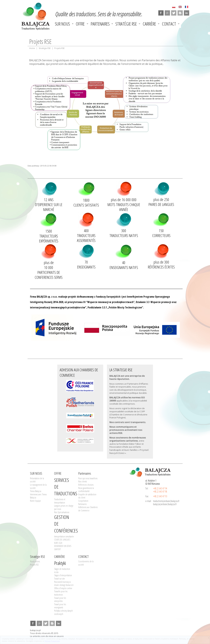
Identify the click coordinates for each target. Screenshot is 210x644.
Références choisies (86, 485)
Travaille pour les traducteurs (61, 593)
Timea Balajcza (36, 491)
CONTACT (169, 24)
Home (32, 48)
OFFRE (80, 24)
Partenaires (100, 24)
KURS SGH (58, 543)
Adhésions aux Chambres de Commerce (88, 509)
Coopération (83, 501)
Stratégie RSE (126, 24)
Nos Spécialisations (62, 512)
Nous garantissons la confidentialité (86, 490)
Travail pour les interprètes (60, 600)
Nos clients (83, 481)
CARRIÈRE (149, 24)
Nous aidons (35, 561)
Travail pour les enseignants (60, 606)
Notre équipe (35, 501)
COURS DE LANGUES (62, 540)
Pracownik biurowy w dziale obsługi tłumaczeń (64, 583)
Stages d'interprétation (63, 575)
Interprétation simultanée (64, 536)
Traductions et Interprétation (60, 501)
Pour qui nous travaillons (88, 478)
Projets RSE (34, 565)
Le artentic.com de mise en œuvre (47, 636)
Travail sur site (59, 579)
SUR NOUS (62, 24)
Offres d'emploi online (63, 588)
